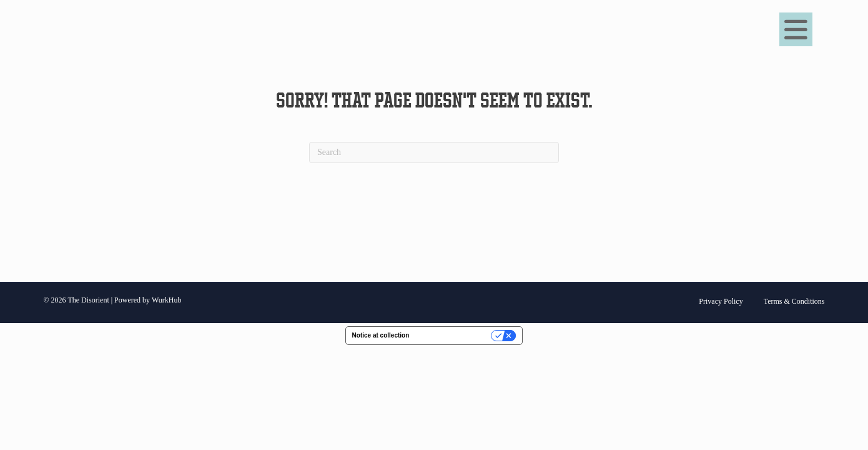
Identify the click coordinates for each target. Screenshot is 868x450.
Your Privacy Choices (454, 335)
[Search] (434, 152)
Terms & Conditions (794, 301)
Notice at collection (381, 335)
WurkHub (167, 300)
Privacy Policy (721, 301)
